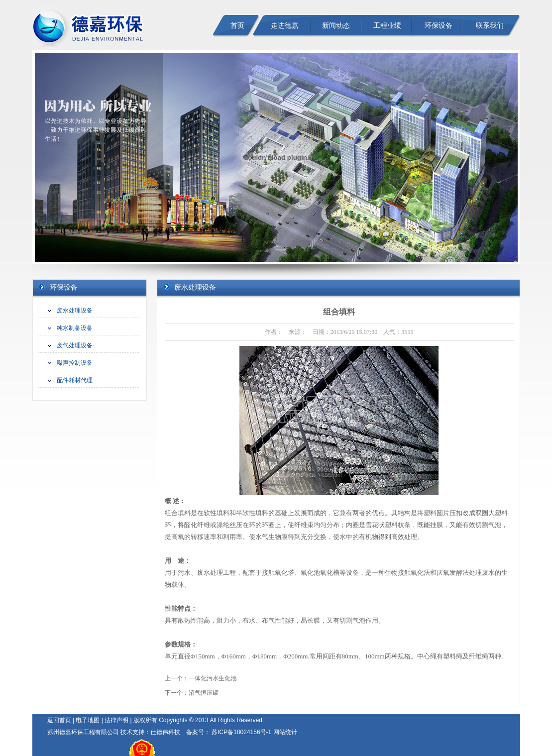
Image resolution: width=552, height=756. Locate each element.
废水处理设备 (75, 311)
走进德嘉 (285, 26)
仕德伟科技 (165, 732)
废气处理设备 (75, 345)
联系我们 (490, 26)
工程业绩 (387, 26)
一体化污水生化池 (213, 678)
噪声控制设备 (75, 363)
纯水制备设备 (75, 328)
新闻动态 (336, 26)
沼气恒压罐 (204, 693)
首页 (237, 26)
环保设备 (439, 26)
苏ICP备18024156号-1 (241, 732)
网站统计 (285, 732)
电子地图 (88, 720)
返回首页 (59, 720)
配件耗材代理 (75, 380)
